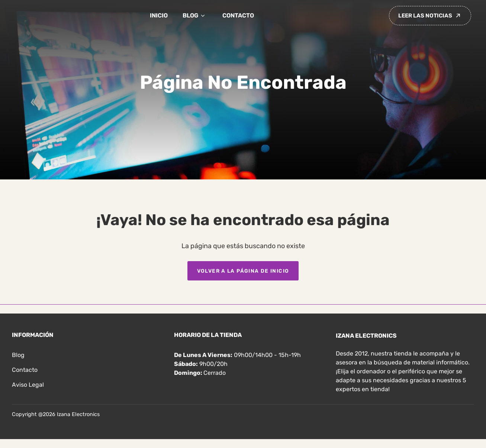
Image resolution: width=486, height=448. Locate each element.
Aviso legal (28, 385)
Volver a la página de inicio (243, 271)
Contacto (238, 15)
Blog (195, 16)
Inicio (159, 15)
